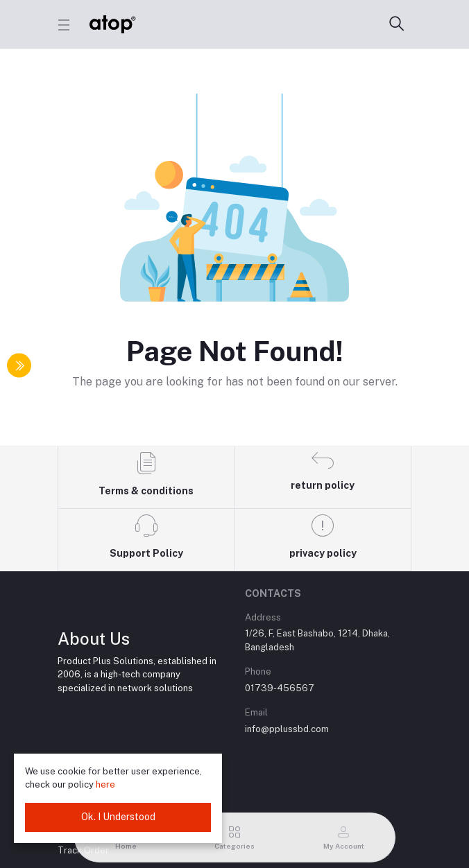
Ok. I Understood (118, 817)
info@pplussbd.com (287, 729)
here (105, 784)
